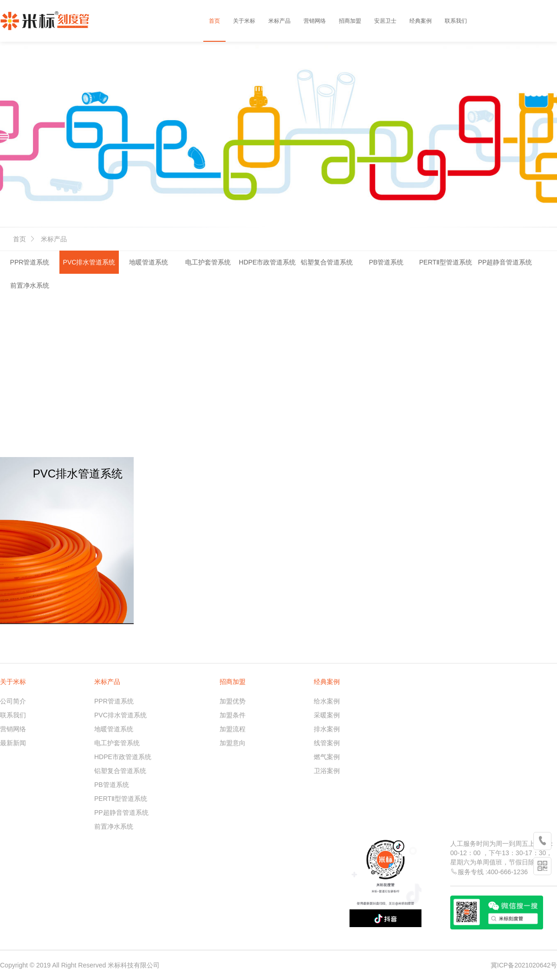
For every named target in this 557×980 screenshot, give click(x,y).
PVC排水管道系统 (89, 262)
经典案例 (421, 21)
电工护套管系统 (208, 262)
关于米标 (244, 21)
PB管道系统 (386, 262)
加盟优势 (233, 701)
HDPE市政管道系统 (268, 262)
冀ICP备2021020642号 (524, 965)
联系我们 (456, 21)
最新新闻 (13, 743)
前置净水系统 (30, 285)
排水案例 (327, 729)
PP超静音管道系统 (505, 262)
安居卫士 (385, 21)
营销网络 (315, 21)
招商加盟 (350, 21)
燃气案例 (327, 757)
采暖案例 (327, 715)
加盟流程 (233, 729)
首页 (214, 21)
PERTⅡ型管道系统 (446, 262)
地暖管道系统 (149, 262)
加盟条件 (233, 715)
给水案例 (327, 701)
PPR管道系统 (30, 262)
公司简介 (13, 701)
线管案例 (327, 743)
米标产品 (279, 21)
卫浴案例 (327, 771)
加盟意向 (233, 743)
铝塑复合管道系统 (327, 262)
